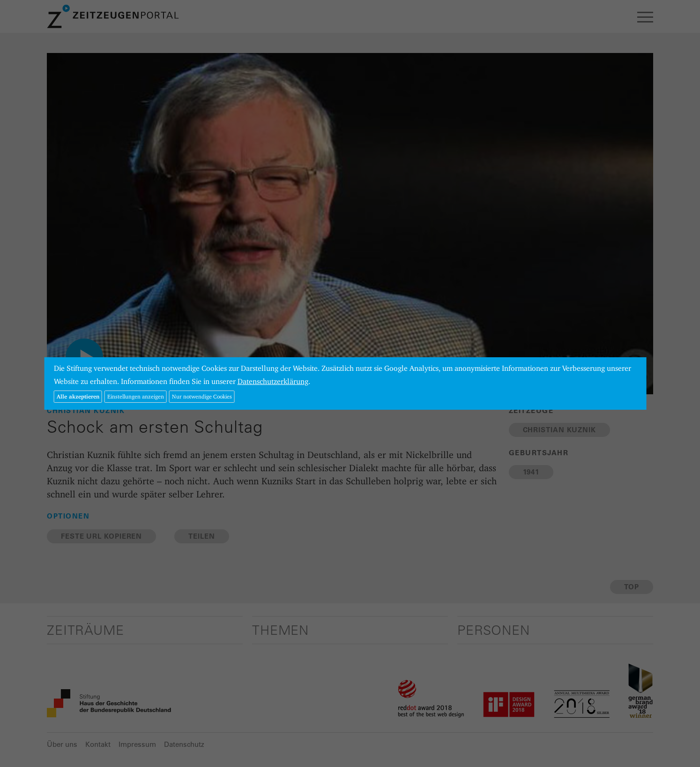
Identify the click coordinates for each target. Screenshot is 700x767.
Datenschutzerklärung (273, 381)
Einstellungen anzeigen (136, 396)
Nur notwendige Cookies (202, 396)
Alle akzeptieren (78, 396)
